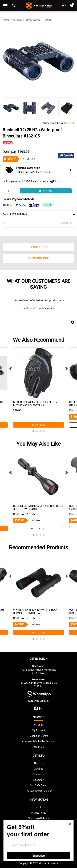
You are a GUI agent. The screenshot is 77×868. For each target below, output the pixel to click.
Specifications (39, 258)
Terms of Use (38, 807)
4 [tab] (44, 431)
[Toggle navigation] (5, 6)
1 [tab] (33, 431)
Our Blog (39, 769)
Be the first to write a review (39, 308)
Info (58, 181)
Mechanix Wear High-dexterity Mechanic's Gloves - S (35, 404)
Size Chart (39, 780)
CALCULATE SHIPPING (38, 214)
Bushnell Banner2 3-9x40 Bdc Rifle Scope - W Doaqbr (38, 508)
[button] (38, 308)
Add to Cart (38, 633)
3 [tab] (40, 431)
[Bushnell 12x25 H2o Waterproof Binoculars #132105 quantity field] (10, 191)
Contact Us (38, 774)
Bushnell (69, 123)
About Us (39, 763)
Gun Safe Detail (39, 785)
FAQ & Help (38, 747)
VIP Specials (66, 155)
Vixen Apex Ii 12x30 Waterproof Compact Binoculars (36, 611)
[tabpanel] (38, 388)
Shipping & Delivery (39, 818)
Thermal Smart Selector (38, 791)
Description (39, 247)
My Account (38, 730)
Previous (10, 369)
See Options (39, 425)
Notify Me (46, 191)
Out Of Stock (38, 529)
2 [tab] (37, 431)
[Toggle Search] (13, 6)
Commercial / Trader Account (38, 741)
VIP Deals (38, 725)
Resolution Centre (38, 736)
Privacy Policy (39, 813)
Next (67, 369)
